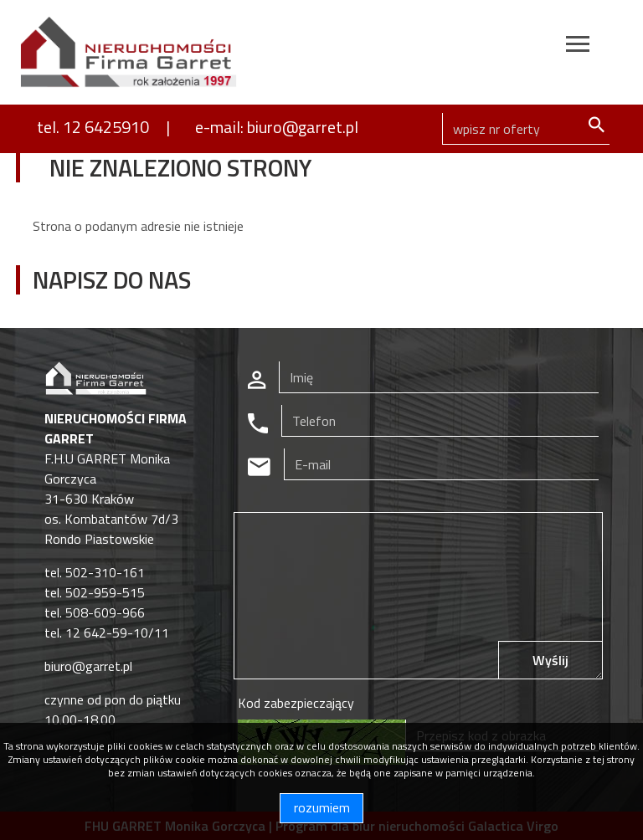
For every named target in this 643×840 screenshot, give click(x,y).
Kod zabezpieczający (296, 703)
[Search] (526, 129)
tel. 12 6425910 (93, 127)
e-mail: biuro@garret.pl (277, 127)
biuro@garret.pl (88, 666)
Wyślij (550, 660)
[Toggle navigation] (578, 46)
